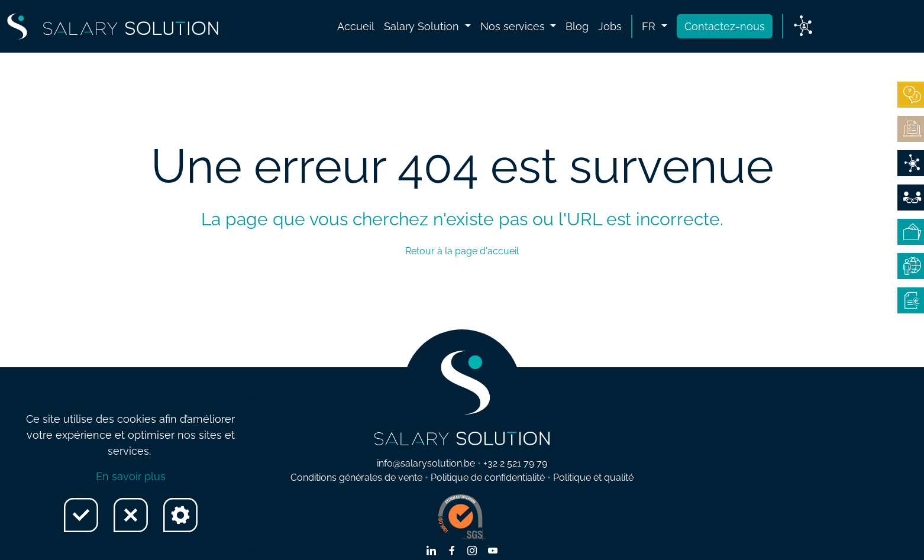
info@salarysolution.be (426, 463)
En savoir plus (131, 476)
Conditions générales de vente (356, 478)
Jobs (610, 26)
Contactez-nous (725, 26)
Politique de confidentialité (488, 478)
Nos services (514, 26)
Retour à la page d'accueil (462, 251)
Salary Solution (423, 26)
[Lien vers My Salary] (803, 27)
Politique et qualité (593, 478)
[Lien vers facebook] (452, 552)
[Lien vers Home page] (113, 27)
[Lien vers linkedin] (431, 552)
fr (650, 26)
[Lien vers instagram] (472, 552)
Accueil (356, 26)
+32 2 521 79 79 (515, 463)
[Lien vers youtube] (493, 552)
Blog (577, 26)
